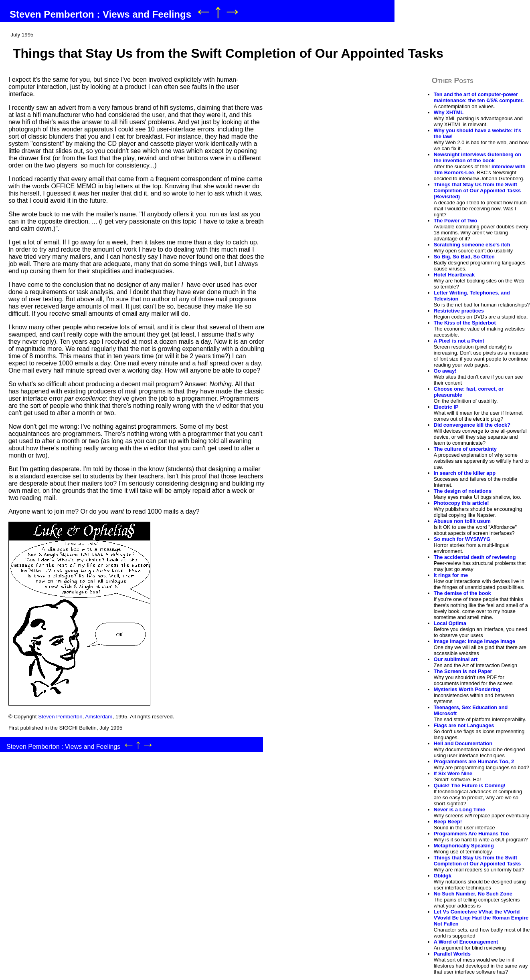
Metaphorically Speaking (464, 846)
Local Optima (450, 623)
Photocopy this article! (461, 503)
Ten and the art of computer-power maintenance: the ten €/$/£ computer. (479, 97)
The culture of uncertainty (465, 449)
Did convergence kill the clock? (472, 425)
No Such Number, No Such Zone (473, 894)
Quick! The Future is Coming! (470, 785)
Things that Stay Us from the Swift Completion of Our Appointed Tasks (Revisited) (477, 191)
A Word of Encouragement (466, 942)
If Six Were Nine (453, 773)
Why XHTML (449, 112)
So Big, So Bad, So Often (464, 257)
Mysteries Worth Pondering (467, 689)
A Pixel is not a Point (459, 341)
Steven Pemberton (60, 717)
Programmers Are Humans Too (471, 834)
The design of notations (463, 491)
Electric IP (446, 407)
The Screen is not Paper (463, 671)
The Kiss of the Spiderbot (465, 323)
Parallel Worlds (452, 954)
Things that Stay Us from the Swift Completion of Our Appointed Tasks (477, 861)
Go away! (445, 371)
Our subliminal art (456, 659)
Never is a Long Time (460, 810)
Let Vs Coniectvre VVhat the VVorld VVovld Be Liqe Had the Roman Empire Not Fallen (481, 918)
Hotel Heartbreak (454, 275)
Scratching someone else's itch (472, 245)
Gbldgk (443, 876)
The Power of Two (456, 221)
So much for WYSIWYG (462, 539)
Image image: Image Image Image (474, 641)
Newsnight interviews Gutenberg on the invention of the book (477, 157)
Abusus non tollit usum (462, 521)
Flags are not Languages (464, 725)
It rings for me (451, 575)
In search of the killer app (465, 473)
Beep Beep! (448, 822)
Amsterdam (99, 717)
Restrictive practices (459, 311)
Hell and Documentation (463, 743)
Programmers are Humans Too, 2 (474, 761)
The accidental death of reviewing (475, 557)
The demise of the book (462, 593)
